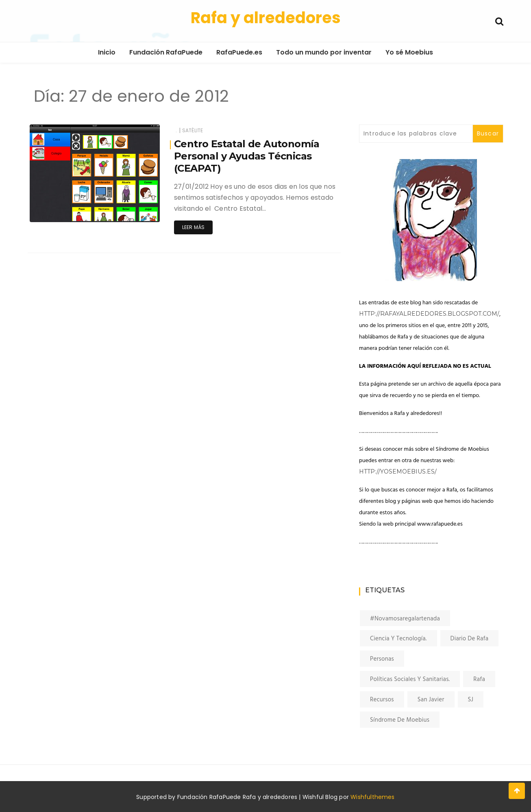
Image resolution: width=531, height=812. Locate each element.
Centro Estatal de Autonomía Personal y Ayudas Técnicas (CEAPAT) (247, 156)
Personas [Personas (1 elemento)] (382, 659)
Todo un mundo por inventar (324, 52)
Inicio (107, 52)
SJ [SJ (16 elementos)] (471, 700)
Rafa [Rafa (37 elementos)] (479, 679)
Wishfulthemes (373, 797)
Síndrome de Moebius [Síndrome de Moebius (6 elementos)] (400, 720)
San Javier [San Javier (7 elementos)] (431, 700)
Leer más (193, 227)
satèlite (193, 130)
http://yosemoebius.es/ (398, 471)
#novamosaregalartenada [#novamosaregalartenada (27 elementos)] (405, 619)
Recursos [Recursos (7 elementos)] (382, 700)
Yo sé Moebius (409, 52)
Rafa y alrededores (266, 18)
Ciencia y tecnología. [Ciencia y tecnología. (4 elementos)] (398, 639)
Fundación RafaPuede (166, 52)
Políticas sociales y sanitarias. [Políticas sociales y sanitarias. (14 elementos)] (410, 679)
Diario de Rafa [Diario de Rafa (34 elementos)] (470, 639)
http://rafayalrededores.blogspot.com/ (429, 314)
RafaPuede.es (239, 52)
